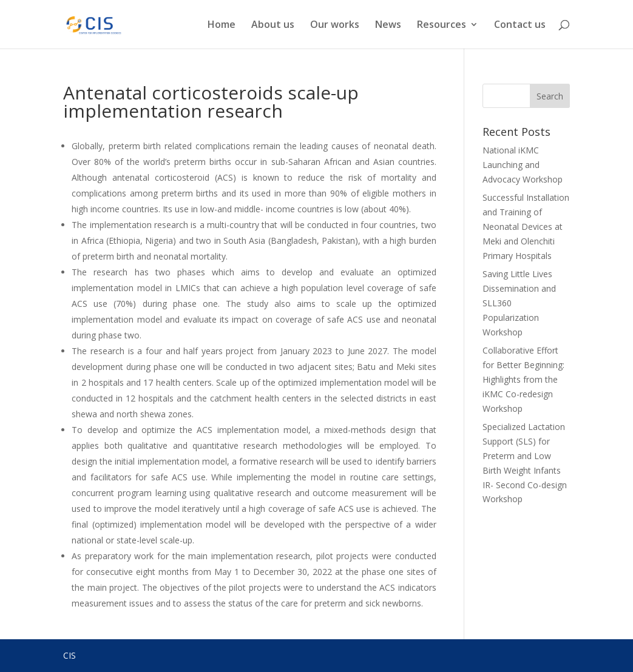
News (388, 25)
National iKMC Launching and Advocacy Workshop (523, 165)
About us (273, 25)
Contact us (520, 25)
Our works (335, 25)
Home (222, 25)
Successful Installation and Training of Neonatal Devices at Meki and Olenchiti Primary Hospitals (526, 226)
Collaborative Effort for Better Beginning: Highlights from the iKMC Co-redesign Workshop (523, 379)
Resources (442, 25)
